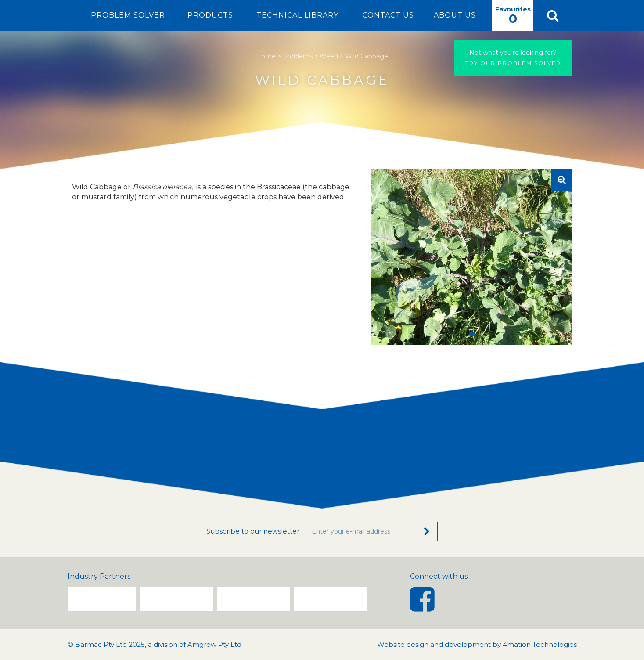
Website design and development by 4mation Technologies (477, 644)
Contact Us (388, 15)
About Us (455, 15)
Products (210, 15)
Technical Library (297, 15)
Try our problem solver (513, 57)
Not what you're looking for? (513, 53)
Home (266, 56)
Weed (329, 56)
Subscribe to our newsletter (253, 531)
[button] (553, 15)
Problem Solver (128, 15)
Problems (298, 56)
